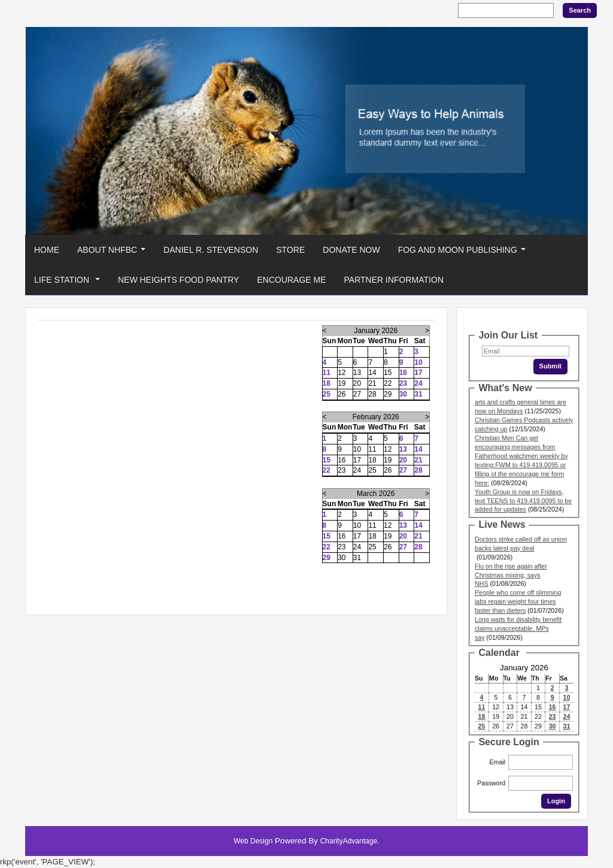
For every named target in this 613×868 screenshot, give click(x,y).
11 (327, 373)
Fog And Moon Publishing (464, 253)
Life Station (69, 283)
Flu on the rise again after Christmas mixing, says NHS (511, 575)
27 (403, 470)
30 (403, 394)
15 (327, 460)
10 (418, 362)
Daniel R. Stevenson (211, 250)
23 (403, 383)
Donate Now (351, 250)
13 (403, 449)
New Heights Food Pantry (179, 280)
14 (418, 449)
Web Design (253, 841)
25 (327, 394)
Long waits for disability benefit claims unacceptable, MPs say (518, 628)
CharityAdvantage (349, 841)
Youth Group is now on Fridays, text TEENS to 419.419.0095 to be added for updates (523, 501)
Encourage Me (291, 280)
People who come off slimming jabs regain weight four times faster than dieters (518, 601)
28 (418, 470)
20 (403, 460)
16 (403, 373)
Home (47, 250)
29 (327, 558)
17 (418, 373)
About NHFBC (114, 253)
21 (418, 460)
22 (327, 470)
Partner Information (394, 280)
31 (418, 394)
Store (290, 250)
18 (327, 383)
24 (418, 383)
